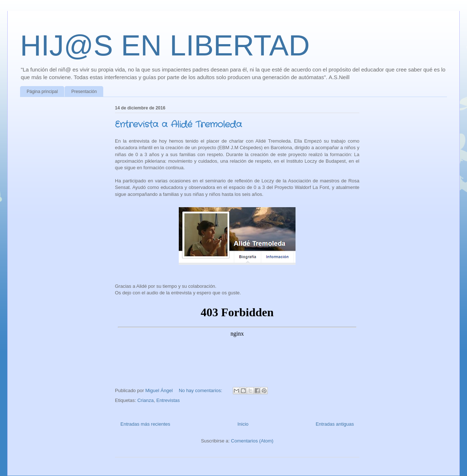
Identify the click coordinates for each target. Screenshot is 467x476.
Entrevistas (168, 400)
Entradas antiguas (335, 424)
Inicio (243, 424)
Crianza (145, 400)
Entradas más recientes (145, 424)
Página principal (42, 92)
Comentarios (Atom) (252, 441)
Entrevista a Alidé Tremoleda (178, 125)
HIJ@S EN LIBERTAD (165, 45)
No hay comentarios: (201, 390)
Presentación (84, 92)
